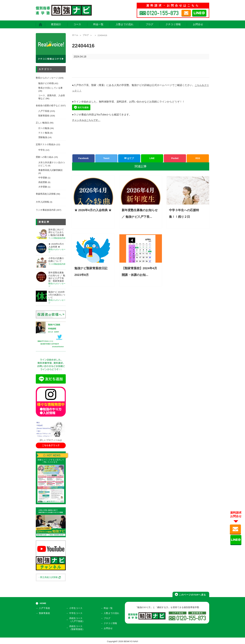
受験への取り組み (45, 157)
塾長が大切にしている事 (50, 88)
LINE (152, 158)
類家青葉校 (44, 116)
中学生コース (76, 613)
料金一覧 (98, 24)
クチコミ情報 (173, 24)
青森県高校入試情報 (46, 194)
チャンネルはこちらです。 (87, 120)
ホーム (75, 35)
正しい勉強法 (42, 123)
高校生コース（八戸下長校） (77, 619)
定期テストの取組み (46, 144)
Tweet (106, 158)
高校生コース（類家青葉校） (77, 627)
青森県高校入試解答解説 (50, 170)
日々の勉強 (44, 128)
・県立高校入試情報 (49, 577)
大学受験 (43, 187)
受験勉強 (43, 137)
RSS (198, 158)
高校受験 (43, 182)
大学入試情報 (42, 202)
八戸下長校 (44, 111)
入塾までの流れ (125, 24)
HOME (43, 603)
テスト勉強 (44, 133)
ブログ (149, 24)
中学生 (42, 150)
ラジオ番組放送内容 (46, 210)
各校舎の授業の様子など (48, 106)
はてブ (129, 158)
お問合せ (198, 24)
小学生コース (76, 609)
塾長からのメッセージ (47, 78)
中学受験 (43, 178)
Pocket (175, 158)
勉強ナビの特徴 (46, 83)
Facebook (83, 158)
